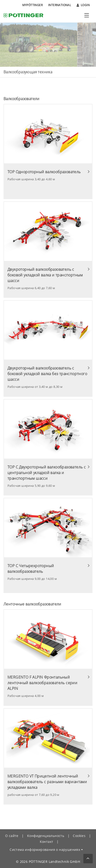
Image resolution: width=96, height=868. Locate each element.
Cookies (79, 836)
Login (83, 5)
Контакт (47, 842)
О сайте (12, 836)
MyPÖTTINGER (32, 5)
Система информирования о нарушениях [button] (45, 850)
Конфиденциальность (46, 836)
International (60, 5)
